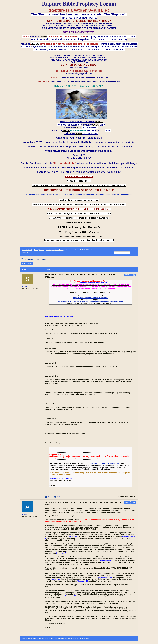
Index (36, 250)
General (42, 250)
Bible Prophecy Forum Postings (55, 250)
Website (60, 497)
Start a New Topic (27, 264)
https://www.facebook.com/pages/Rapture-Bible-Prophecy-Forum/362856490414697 (90, 301)
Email (50, 497)
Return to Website (27, 250)
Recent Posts (26, 252)
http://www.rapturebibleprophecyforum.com (90, 298)
